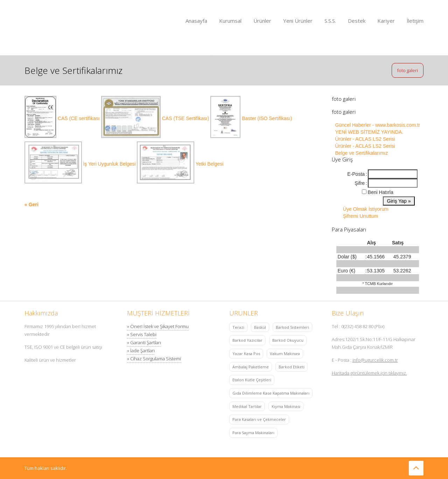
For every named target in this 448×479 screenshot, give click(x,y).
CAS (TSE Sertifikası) (186, 118)
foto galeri (408, 70)
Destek (357, 21)
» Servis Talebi (142, 334)
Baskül (260, 327)
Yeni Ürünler (298, 21)
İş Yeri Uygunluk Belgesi (110, 164)
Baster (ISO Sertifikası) (267, 118)
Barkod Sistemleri (292, 327)
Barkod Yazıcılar (247, 340)
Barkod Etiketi (292, 367)
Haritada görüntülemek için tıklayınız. (369, 373)
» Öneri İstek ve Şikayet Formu (158, 326)
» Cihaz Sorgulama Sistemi (154, 359)
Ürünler (262, 21)
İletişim (415, 21)
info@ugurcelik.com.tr (375, 360)
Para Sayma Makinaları (253, 433)
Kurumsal (230, 21)
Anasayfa (196, 21)
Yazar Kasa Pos (246, 353)
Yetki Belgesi (210, 164)
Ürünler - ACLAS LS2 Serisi (365, 139)
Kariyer (386, 21)
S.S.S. (330, 21)
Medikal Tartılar (247, 406)
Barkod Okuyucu (288, 340)
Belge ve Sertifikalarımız (362, 153)
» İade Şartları (141, 350)
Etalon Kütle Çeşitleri (252, 380)
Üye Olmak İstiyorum (366, 209)
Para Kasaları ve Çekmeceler (259, 419)
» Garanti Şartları (144, 342)
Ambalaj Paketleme (251, 367)
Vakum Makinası (285, 353)
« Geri (31, 204)
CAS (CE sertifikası (79, 118)
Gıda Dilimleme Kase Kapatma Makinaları (271, 393)
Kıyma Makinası (286, 406)
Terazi (238, 327)
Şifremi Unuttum (360, 216)
